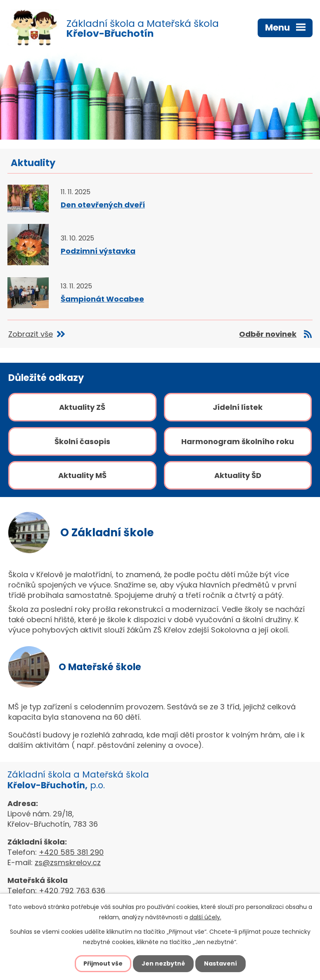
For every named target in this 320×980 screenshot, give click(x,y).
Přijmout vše (103, 963)
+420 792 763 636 (72, 891)
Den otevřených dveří (103, 205)
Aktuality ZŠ (82, 407)
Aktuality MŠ (82, 475)
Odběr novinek (268, 334)
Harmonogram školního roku (238, 441)
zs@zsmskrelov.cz (68, 862)
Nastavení (220, 963)
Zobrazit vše (31, 334)
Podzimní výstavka (98, 251)
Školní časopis (82, 441)
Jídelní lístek (238, 407)
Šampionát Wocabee (102, 299)
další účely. (205, 917)
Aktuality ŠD (238, 475)
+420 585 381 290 (71, 852)
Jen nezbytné (163, 963)
